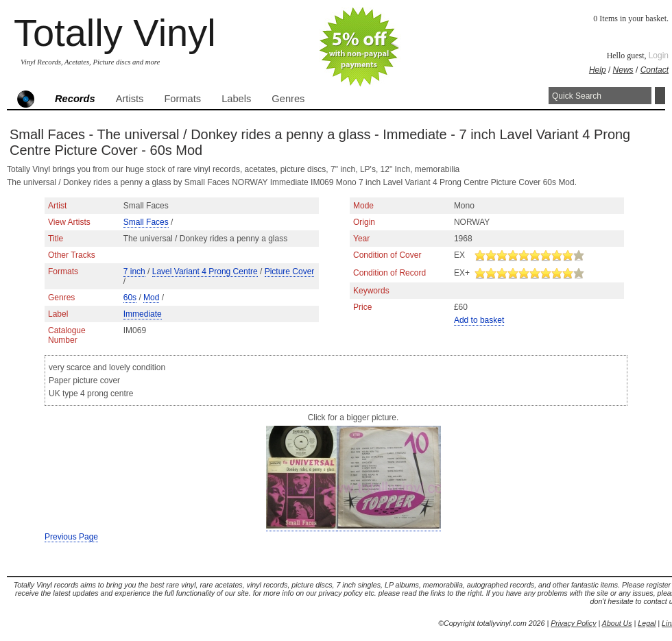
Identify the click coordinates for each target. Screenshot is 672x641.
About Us (617, 623)
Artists (130, 99)
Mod (151, 298)
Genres (288, 99)
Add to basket (479, 320)
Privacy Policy (573, 623)
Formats (182, 99)
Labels (236, 99)
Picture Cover (290, 271)
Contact (655, 70)
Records (75, 99)
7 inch (134, 271)
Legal (647, 623)
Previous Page (71, 537)
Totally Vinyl (115, 33)
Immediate (143, 314)
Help (598, 70)
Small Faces (146, 222)
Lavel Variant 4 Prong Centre (205, 271)
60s (130, 298)
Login (659, 56)
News (623, 70)
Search (660, 96)
